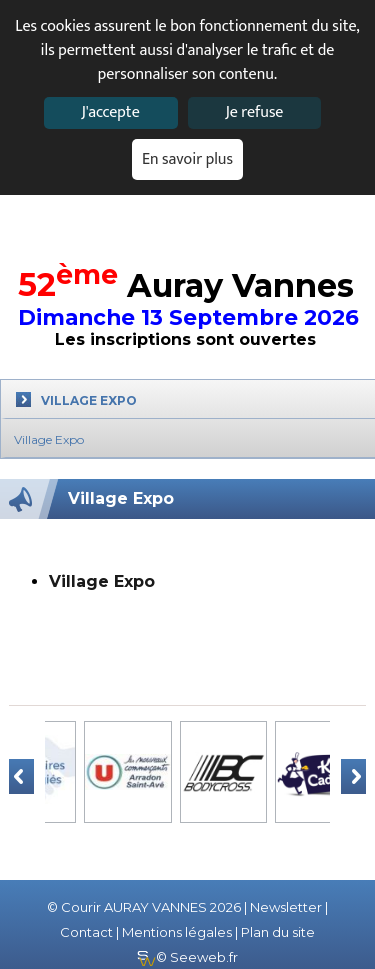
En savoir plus (187, 159)
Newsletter (286, 907)
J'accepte (110, 112)
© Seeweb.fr (187, 957)
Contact (86, 932)
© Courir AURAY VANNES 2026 (144, 907)
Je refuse (254, 112)
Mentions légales (177, 932)
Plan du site (278, 932)
